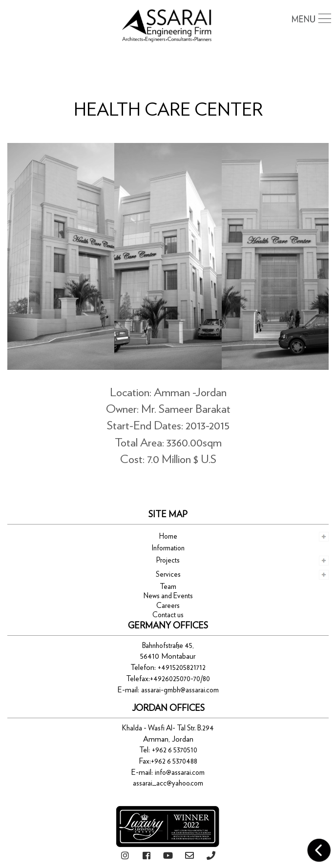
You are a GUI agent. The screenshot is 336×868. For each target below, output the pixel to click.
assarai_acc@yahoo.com (168, 783)
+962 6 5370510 (175, 750)
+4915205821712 (182, 668)
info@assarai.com (180, 773)
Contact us (168, 615)
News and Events (168, 596)
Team (168, 587)
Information (168, 548)
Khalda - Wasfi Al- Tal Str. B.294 (168, 728)
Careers (168, 606)
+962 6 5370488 (174, 761)
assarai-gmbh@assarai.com (180, 690)
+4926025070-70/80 (180, 679)
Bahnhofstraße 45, (168, 646)
